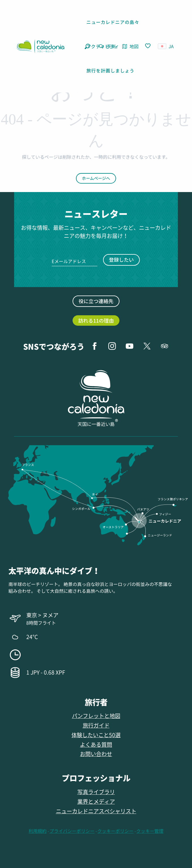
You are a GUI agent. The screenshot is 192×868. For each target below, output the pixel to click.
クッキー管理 (150, 831)
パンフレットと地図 (96, 716)
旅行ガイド (96, 725)
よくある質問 (96, 744)
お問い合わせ (96, 754)
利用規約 (38, 831)
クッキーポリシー (115, 831)
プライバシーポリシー (72, 831)
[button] (87, 46)
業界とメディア (96, 801)
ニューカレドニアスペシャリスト (96, 811)
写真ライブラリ (96, 792)
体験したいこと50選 (96, 735)
